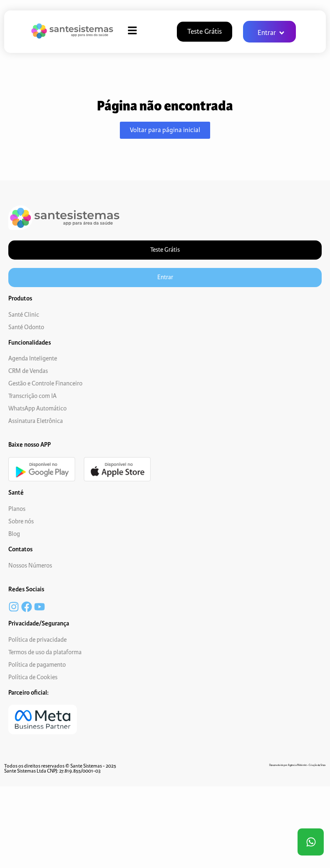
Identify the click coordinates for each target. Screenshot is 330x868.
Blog (14, 534)
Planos (17, 509)
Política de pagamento (37, 665)
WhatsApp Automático (37, 408)
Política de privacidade (37, 640)
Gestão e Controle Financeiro (45, 383)
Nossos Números (30, 565)
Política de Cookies (33, 677)
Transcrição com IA (32, 396)
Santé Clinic (24, 315)
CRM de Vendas (28, 371)
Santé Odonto (26, 327)
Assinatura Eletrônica (36, 421)
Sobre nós (21, 521)
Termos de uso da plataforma (45, 652)
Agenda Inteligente (33, 358)
